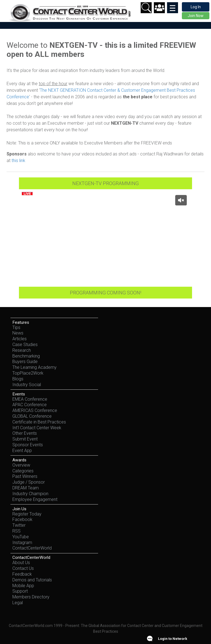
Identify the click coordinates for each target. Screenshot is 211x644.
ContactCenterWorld (32, 548)
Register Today (27, 514)
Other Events (25, 433)
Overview (21, 465)
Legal (18, 603)
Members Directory (31, 597)
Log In (196, 7)
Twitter (19, 525)
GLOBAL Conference (32, 416)
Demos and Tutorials (32, 580)
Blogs (18, 379)
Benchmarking (26, 356)
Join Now (196, 16)
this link (19, 161)
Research (22, 350)
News (18, 333)
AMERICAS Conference (35, 410)
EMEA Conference (30, 399)
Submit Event (25, 439)
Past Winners (25, 476)
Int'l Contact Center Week (37, 428)
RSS (16, 531)
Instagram (22, 543)
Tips (16, 327)
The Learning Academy (34, 367)
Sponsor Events (28, 445)
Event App (22, 451)
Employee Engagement (35, 499)
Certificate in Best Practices (39, 422)
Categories (23, 471)
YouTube (21, 537)
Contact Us (23, 568)
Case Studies (25, 345)
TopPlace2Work (28, 373)
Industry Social (27, 385)
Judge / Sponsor (29, 482)
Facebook (22, 519)
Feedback (22, 574)
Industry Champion (30, 494)
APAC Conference (30, 405)
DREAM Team (26, 488)
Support (20, 591)
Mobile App (23, 586)
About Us (21, 563)
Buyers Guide (25, 362)
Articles (20, 339)
